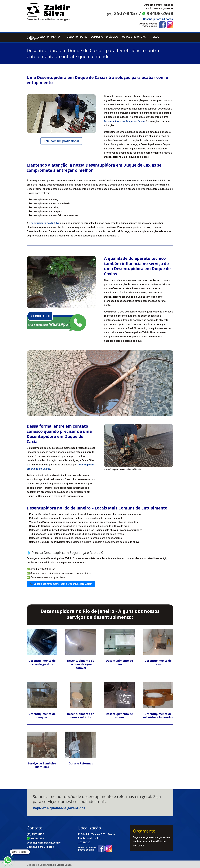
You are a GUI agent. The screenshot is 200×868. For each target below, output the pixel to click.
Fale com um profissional (61, 140)
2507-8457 (122, 13)
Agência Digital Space (59, 864)
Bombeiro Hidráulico (104, 36)
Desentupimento (49, 36)
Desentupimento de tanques (42, 714)
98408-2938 (158, 13)
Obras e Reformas (134, 36)
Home (30, 36)
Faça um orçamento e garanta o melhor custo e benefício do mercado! (151, 840)
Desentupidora (77, 36)
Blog (156, 36)
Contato (33, 38)
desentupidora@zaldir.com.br (44, 841)
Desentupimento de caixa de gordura (42, 661)
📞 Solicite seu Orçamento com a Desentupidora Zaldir (61, 583)
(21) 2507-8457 (35, 833)
